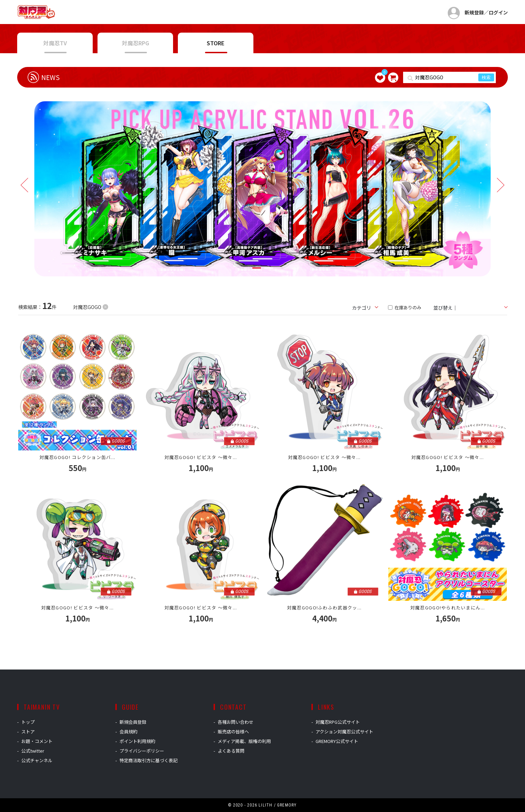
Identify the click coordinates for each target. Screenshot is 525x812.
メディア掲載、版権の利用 (244, 741)
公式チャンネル (37, 760)
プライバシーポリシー (142, 751)
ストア (28, 731)
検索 (486, 77)
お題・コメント (37, 741)
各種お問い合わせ (236, 722)
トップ (28, 722)
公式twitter (33, 751)
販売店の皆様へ (233, 731)
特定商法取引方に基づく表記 (149, 760)
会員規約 (128, 731)
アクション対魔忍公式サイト (344, 731)
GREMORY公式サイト (337, 741)
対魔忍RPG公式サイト (338, 722)
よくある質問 (231, 751)
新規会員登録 (133, 722)
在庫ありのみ (405, 307)
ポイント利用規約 (137, 741)
